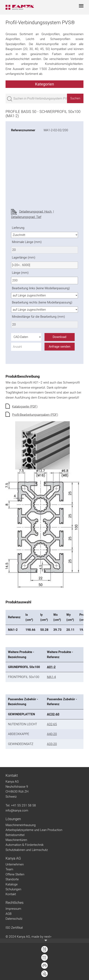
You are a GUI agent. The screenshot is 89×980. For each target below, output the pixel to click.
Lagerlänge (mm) (24, 257)
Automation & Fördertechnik (25, 845)
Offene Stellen (15, 874)
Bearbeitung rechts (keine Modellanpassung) (42, 302)
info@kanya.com (17, 810)
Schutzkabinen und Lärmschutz (27, 850)
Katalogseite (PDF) (25, 406)
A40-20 (52, 734)
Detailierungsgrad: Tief (26, 217)
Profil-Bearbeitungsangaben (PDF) (35, 415)
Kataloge (12, 884)
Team (9, 869)
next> (48, 937)
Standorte (12, 879)
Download (59, 337)
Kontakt (11, 894)
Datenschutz (14, 919)
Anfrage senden (59, 347)
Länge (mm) (20, 273)
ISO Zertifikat (14, 928)
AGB (9, 914)
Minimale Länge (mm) (27, 242)
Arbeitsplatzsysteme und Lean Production (34, 830)
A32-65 (52, 724)
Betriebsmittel (15, 835)
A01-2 (51, 667)
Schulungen (13, 889)
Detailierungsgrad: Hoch (36, 212)
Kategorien (44, 84)
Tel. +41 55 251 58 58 (21, 805)
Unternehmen (15, 864)
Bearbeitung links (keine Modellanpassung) (41, 288)
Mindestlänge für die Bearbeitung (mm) (38, 317)
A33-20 (52, 744)
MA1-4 (51, 677)
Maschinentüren (16, 840)
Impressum (13, 909)
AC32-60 (53, 714)
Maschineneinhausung (21, 825)
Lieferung (18, 228)
